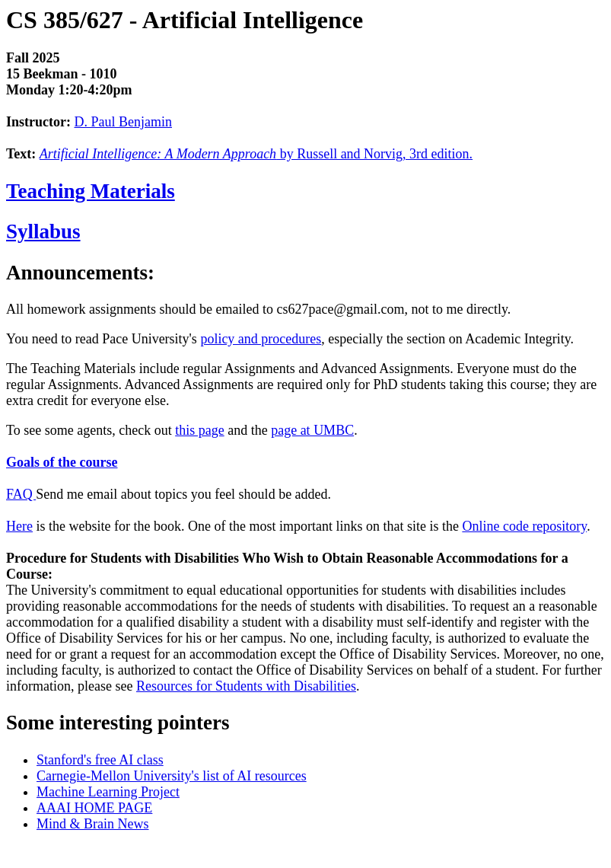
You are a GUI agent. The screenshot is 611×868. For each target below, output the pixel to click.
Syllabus (43, 231)
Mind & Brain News (93, 824)
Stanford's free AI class (100, 760)
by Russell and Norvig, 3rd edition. (256, 154)
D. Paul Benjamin (123, 122)
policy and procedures (261, 339)
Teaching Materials (91, 191)
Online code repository (524, 526)
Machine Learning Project (108, 792)
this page (200, 430)
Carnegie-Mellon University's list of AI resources (172, 776)
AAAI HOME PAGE (94, 808)
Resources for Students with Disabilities (246, 686)
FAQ (21, 494)
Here (19, 526)
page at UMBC (312, 430)
